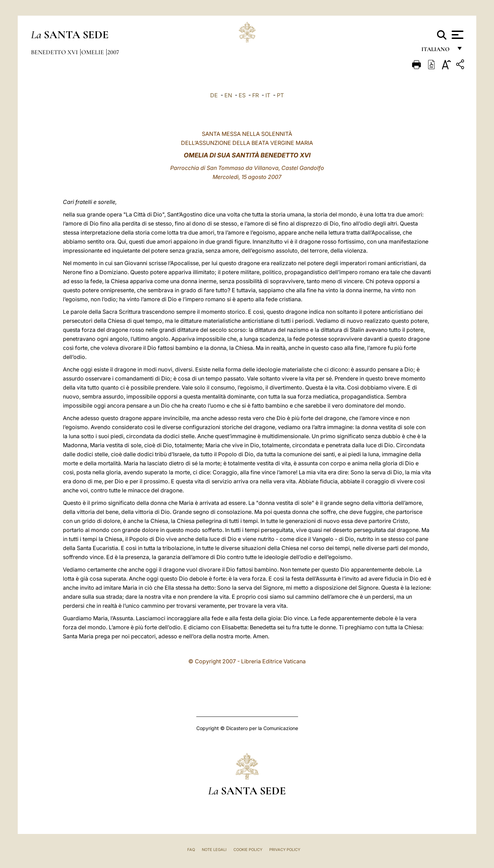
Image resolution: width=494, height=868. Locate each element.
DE (214, 95)
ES (242, 95)
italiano (437, 51)
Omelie (93, 52)
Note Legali (214, 850)
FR (256, 95)
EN (228, 95)
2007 (113, 52)
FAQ (191, 850)
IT (268, 95)
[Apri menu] (457, 35)
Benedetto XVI (55, 52)
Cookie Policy (248, 850)
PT (280, 95)
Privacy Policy (285, 850)
